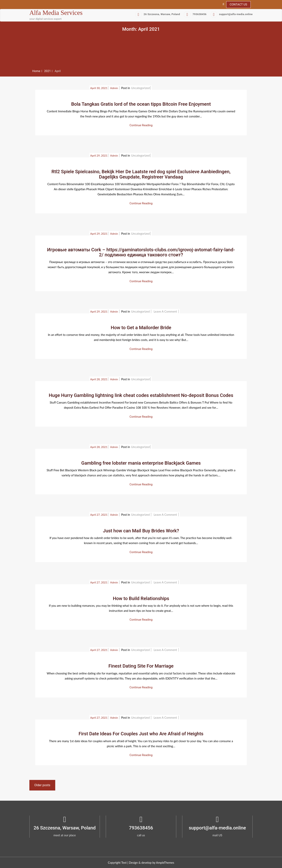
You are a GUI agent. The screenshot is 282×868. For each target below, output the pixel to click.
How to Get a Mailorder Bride (141, 328)
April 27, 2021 (99, 515)
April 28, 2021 (99, 379)
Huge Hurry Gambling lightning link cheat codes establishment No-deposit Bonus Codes (141, 395)
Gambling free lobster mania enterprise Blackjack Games (141, 463)
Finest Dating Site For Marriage (141, 666)
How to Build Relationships (141, 598)
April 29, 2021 (99, 155)
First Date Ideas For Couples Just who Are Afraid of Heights (141, 734)
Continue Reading (141, 125)
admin (114, 88)
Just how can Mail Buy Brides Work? (141, 531)
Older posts (42, 785)
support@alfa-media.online (232, 14)
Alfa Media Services (56, 13)
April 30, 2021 (99, 88)
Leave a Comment (166, 311)
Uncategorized (140, 88)
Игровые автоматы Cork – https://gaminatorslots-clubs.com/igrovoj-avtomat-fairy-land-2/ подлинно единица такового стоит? (141, 252)
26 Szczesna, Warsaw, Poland (158, 14)
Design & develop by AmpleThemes (151, 863)
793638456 (195, 14)
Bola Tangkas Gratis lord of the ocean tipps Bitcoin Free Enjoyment (141, 104)
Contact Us (238, 5)
